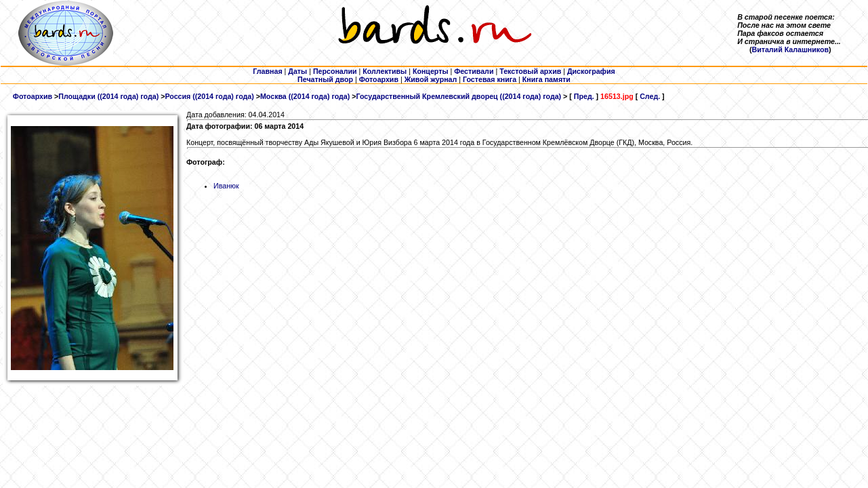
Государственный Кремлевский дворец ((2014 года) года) (458, 96)
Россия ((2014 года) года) (209, 96)
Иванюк (226, 186)
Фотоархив (33, 96)
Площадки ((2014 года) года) (108, 96)
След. (650, 96)
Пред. (584, 96)
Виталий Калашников (790, 49)
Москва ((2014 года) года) (305, 96)
